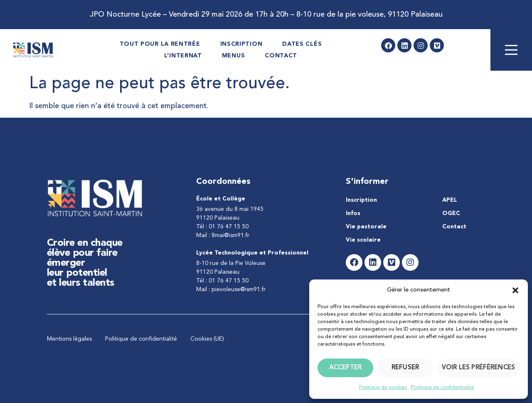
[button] (515, 290)
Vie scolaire (363, 240)
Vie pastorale (366, 227)
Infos (353, 213)
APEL (450, 200)
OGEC (451, 213)
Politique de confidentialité (442, 388)
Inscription (241, 44)
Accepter (345, 368)
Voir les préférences (478, 368)
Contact (281, 56)
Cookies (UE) (207, 339)
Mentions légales (69, 339)
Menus (234, 56)
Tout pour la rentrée (160, 44)
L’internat (183, 56)
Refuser (405, 368)
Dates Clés (302, 44)
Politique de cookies (383, 388)
